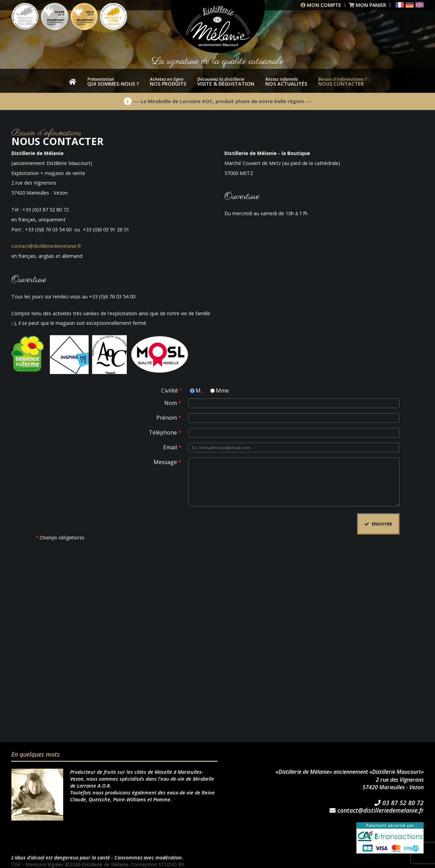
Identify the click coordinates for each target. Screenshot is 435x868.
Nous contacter (342, 81)
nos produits (168, 81)
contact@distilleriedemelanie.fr (46, 246)
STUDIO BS (172, 864)
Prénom (169, 417)
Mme (222, 390)
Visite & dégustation (226, 81)
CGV (16, 864)
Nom (173, 402)
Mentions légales (45, 864)
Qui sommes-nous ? (113, 81)
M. (199, 390)
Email (172, 447)
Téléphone (165, 432)
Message (168, 462)
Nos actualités (286, 81)
